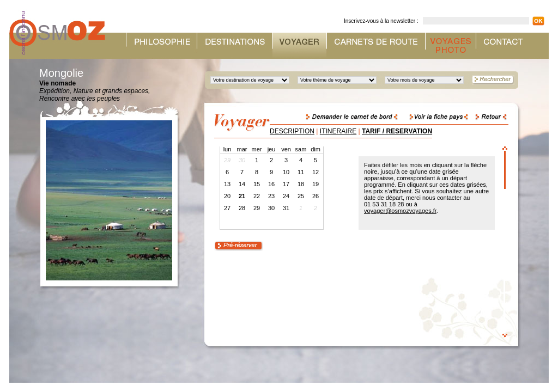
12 (316, 172)
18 (301, 184)
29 (257, 208)
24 (286, 196)
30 (271, 208)
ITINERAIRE (338, 131)
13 (227, 184)
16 (271, 184)
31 (286, 208)
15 (257, 184)
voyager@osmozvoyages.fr (400, 211)
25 (301, 196)
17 (286, 184)
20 (227, 196)
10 (286, 172)
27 (227, 208)
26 (316, 196)
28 (242, 208)
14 (242, 184)
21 (242, 196)
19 (316, 184)
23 (271, 196)
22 (257, 196)
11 (301, 172)
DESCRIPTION (292, 131)
